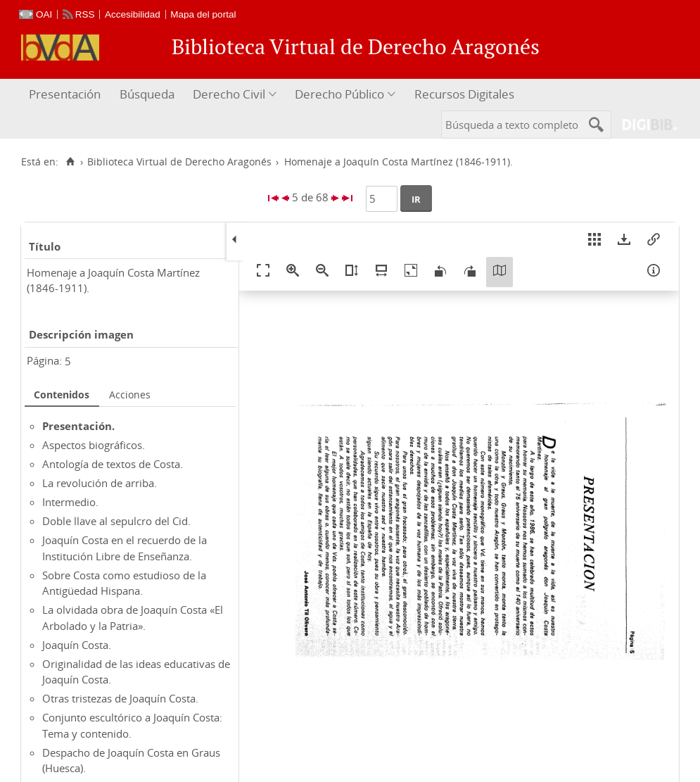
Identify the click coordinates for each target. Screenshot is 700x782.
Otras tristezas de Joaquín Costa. (120, 698)
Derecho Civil (229, 94)
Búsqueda (147, 94)
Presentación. (78, 426)
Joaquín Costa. (77, 645)
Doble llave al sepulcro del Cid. (116, 521)
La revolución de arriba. (100, 483)
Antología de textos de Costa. (113, 464)
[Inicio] (70, 162)
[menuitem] (66, 95)
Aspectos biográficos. (94, 445)
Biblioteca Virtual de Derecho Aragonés (179, 162)
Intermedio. (70, 502)
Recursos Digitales (464, 94)
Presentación (65, 94)
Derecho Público (339, 94)
